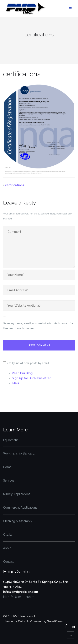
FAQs (15, 383)
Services (9, 481)
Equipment (10, 440)
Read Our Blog (22, 373)
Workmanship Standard (19, 453)
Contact (8, 562)
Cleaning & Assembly (18, 521)
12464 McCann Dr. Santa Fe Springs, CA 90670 (35, 582)
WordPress (55, 621)
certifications (14, 185)
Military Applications (17, 494)
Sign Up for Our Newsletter (31, 378)
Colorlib (24, 621)
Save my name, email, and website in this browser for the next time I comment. (38, 326)
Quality (8, 535)
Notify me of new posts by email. (28, 363)
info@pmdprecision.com (20, 592)
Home (7, 467)
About (7, 548)
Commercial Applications (20, 508)
